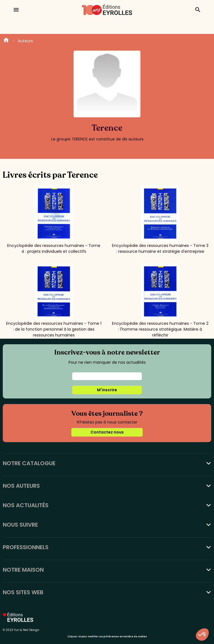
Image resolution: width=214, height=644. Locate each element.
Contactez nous (107, 432)
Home (6, 41)
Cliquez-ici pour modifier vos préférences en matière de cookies (107, 637)
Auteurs (25, 41)
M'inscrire (107, 390)
